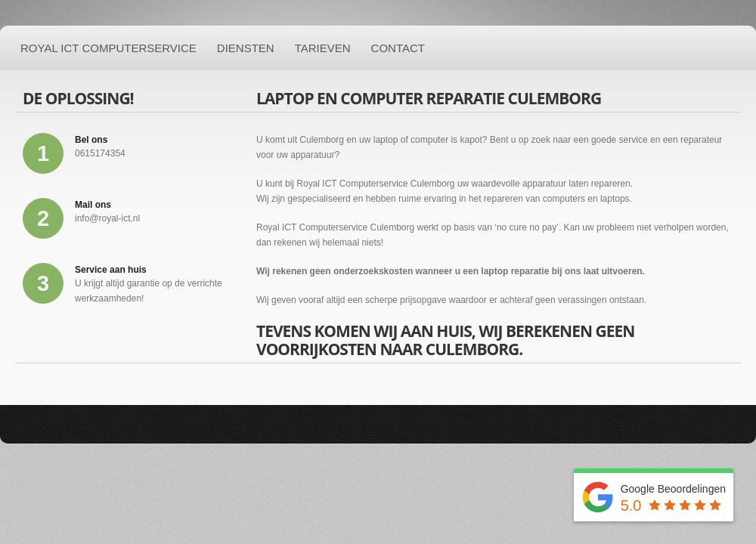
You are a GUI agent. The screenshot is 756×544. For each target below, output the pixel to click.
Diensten (246, 48)
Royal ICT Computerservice (108, 48)
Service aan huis (111, 270)
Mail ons (93, 205)
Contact (398, 48)
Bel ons (91, 140)
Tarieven (323, 48)
